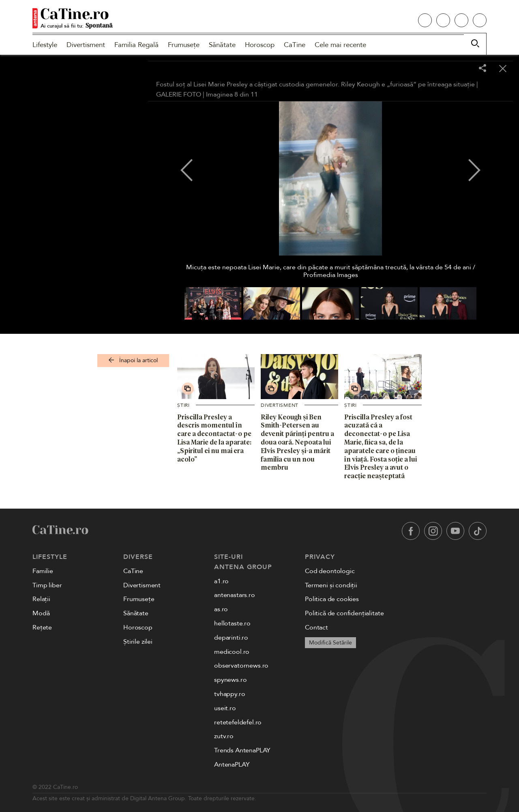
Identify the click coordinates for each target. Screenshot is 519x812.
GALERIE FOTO (179, 95)
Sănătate (222, 45)
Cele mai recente (340, 45)
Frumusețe (184, 45)
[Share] (483, 69)
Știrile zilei (138, 642)
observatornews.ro (241, 666)
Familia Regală (136, 45)
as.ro (221, 609)
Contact (316, 627)
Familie (43, 571)
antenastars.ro (235, 595)
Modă (41, 613)
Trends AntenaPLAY (242, 750)
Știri (183, 405)
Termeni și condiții (331, 585)
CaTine (295, 45)
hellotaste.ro (232, 623)
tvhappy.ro (229, 694)
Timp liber (47, 585)
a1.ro (221, 581)
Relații (41, 599)
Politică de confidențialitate (344, 613)
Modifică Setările (330, 643)
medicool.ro (232, 652)
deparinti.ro (231, 638)
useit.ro (225, 708)
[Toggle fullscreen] (462, 69)
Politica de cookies (332, 599)
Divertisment (86, 45)
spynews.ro (230, 680)
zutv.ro (224, 736)
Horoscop (260, 45)
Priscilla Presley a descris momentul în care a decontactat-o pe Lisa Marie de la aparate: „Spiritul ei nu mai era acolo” (214, 438)
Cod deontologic (330, 571)
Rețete (42, 627)
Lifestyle (45, 45)
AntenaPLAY (232, 765)
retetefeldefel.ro (238, 722)
